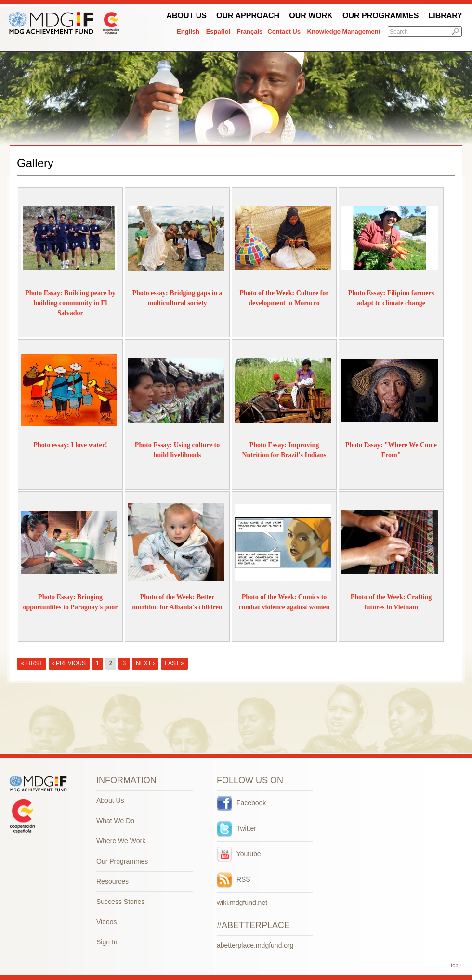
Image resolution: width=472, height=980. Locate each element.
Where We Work (121, 841)
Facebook (241, 803)
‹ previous (69, 663)
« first (32, 663)
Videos (107, 922)
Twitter (236, 828)
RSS (234, 879)
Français (250, 32)
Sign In (107, 942)
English (188, 32)
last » (174, 663)
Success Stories (120, 902)
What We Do (115, 821)
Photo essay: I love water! (70, 445)
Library (445, 16)
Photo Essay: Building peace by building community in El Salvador (70, 303)
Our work (311, 16)
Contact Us (284, 32)
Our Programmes (380, 16)
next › (145, 663)
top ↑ (457, 965)
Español (218, 32)
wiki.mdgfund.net (242, 903)
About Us (186, 16)
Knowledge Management (344, 32)
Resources (112, 881)
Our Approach (248, 16)
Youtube (239, 854)
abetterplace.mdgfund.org (255, 945)
